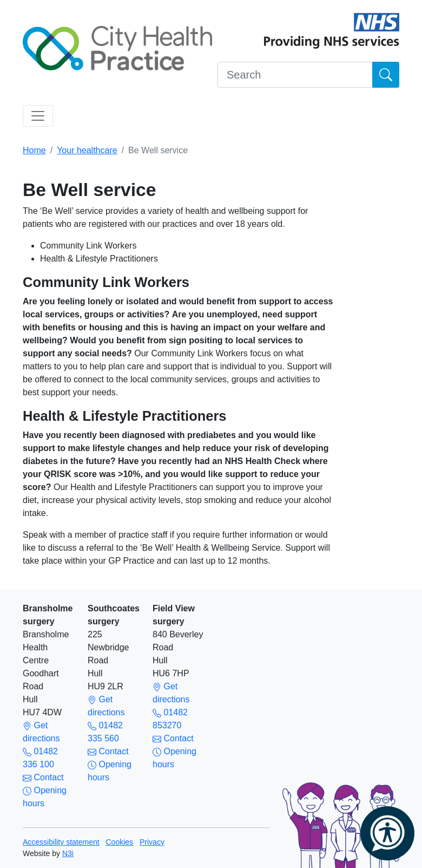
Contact (43, 777)
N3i (68, 853)
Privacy (152, 842)
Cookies (120, 842)
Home (34, 150)
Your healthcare (87, 150)
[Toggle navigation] (38, 116)
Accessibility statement (61, 842)
